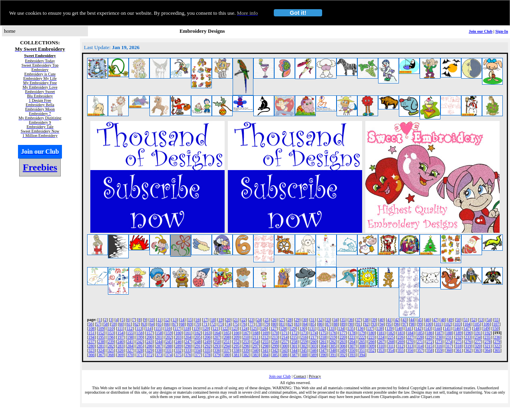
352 (372, 350)
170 (275, 333)
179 (362, 333)
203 (178, 337)
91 (359, 324)
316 (439, 346)
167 (246, 333)
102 (448, 324)
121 (216, 328)
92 (367, 324)
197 (121, 337)
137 (370, 328)
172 (294, 333)
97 (404, 324)
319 (468, 346)
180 (372, 333)
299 (275, 346)
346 (314, 350)
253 (246, 342)
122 (225, 328)
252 (236, 342)
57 (98, 324)
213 (275, 337)
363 (478, 350)
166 (236, 333)
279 (497, 342)
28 (289, 320)
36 (351, 320)
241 (130, 342)
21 (236, 320)
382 (246, 355)
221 (352, 337)
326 (121, 350)
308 (362, 346)
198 (130, 337)
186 (429, 333)
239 (111, 342)
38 (366, 320)
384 (265, 355)
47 (435, 320)
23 (251, 320)
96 (397, 324)
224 (381, 337)
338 (236, 350)
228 (420, 337)
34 (336, 320)
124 (244, 328)
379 (217, 355)
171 (285, 333)
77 (251, 324)
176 (333, 333)
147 (467, 328)
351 (362, 350)
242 (140, 342)
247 (188, 342)
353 (382, 350)
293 (217, 346)
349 (343, 350)
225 (391, 337)
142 (418, 328)
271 (420, 342)
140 (399, 328)
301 (294, 346)
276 (468, 342)
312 (400, 346)
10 (152, 320)
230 (439, 337)
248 (198, 342)
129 (293, 328)
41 (389, 320)
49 (450, 320)
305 (333, 346)
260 (314, 342)
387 (294, 355)
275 (459, 342)
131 (312, 328)
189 (459, 333)
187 (439, 333)
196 (111, 337)
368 (111, 355)
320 (478, 346)
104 (467, 324)
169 (265, 333)
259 (304, 342)
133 (332, 328)
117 (177, 328)
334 (198, 350)
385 (275, 355)
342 (275, 350)
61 (129, 324)
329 (149, 350)
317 (449, 346)
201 (159, 337)
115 (158, 328)
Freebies (40, 167)
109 (101, 328)
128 (283, 328)
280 (91, 346)
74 (228, 324)
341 (265, 350)
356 (410, 350)
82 (290, 324)
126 (264, 328)
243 (149, 342)
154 (121, 333)
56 (90, 324)
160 (178, 333)
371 (140, 355)
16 (197, 320)
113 (139, 328)
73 (221, 324)
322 (497, 346)
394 (362, 355)
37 (359, 320)
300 (285, 346)
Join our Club (481, 31)
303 (314, 346)
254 (256, 342)
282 (111, 346)
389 (314, 355)
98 (412, 324)
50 (458, 320)
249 (207, 342)
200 (149, 337)
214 (284, 337)
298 (265, 346)
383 (256, 355)
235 (487, 337)
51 (466, 320)
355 (401, 350)
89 (343, 324)
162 (198, 333)
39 (374, 320)
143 (428, 328)
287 (159, 346)
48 (443, 320)
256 (275, 342)
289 (178, 346)
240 (121, 342)
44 (412, 320)
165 (227, 333)
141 (409, 328)
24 (259, 320)
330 (159, 350)
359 (439, 350)
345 (304, 350)
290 (188, 346)
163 (207, 333)
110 (111, 328)
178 (352, 333)
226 (400, 337)
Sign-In (502, 31)
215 (294, 337)
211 (256, 337)
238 (101, 342)
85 (313, 324)
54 (489, 320)
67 (175, 324)
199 (140, 337)
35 (343, 320)
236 (497, 337)
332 (178, 350)
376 (188, 355)
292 (207, 346)
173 (304, 333)
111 (120, 328)
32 (320, 320)
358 (429, 350)
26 (274, 320)
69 (190, 324)
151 (91, 333)
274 (449, 342)
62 (136, 324)
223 (372, 337)
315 (429, 346)
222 (362, 337)
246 (178, 342)
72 (213, 324)
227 (410, 337)
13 (175, 320)
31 (313, 320)
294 (227, 346)
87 (328, 324)
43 (404, 320)
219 (333, 337)
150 (496, 328)
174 (314, 333)
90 (351, 324)
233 (468, 337)
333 (188, 350)
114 (149, 328)
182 (391, 333)
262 (333, 342)
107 (496, 324)
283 (121, 346)
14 (182, 320)
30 (305, 320)
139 (389, 328)
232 (459, 337)
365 (497, 350)
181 (382, 333)
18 (213, 320)
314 (420, 346)
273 (439, 342)
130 (302, 328)
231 (449, 337)
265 (362, 342)
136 (360, 328)
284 (130, 346)
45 (420, 320)
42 (397, 320)
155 (130, 333)
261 (323, 342)
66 (167, 324)
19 (221, 320)
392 (343, 355)
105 (477, 324)
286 (149, 346)
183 (401, 333)
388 (304, 355)
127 (274, 328)
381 (236, 355)
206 (207, 337)
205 (198, 337)
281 (101, 346)
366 (91, 355)
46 (428, 320)
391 (333, 355)
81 (282, 324)
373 (159, 355)
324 (101, 350)
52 (474, 320)
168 (256, 333)
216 (304, 337)
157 (149, 333)
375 (178, 355)
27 (282, 320)
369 (121, 355)
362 (468, 350)
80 (274, 324)
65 (159, 324)
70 (198, 324)
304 (323, 346)
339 (246, 350)
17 (205, 320)
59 (114, 324)
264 (352, 342)
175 (323, 333)
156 (140, 333)
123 (235, 328)
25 (267, 320)
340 (256, 350)
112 (130, 328)
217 (314, 337)
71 (205, 324)
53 (481, 320)
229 (429, 337)
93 (374, 324)
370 (130, 355)
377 (198, 355)
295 (236, 346)
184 (410, 333)
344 (294, 350)
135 (351, 328)
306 (343, 346)
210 (246, 337)
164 (217, 333)
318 (459, 346)
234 (478, 337)
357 (420, 350)
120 (206, 328)
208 (227, 337)
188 (449, 333)
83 (297, 324)
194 (91, 337)
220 (342, 337)
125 (254, 328)
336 (217, 350)
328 (140, 350)
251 (227, 342)
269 (401, 342)
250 (217, 342)
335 (207, 350)
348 (333, 350)
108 (91, 328)
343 (285, 350)
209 (236, 337)
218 (323, 337)
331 (169, 350)
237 (91, 342)
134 (341, 328)
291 (198, 346)
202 (169, 337)
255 (265, 342)
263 (343, 342)
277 (478, 342)
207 (217, 337)
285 (140, 346)
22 (243, 320)
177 (343, 333)
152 (101, 333)
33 (328, 320)
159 (169, 333)
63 (144, 324)
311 (391, 346)
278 (487, 342)
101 (438, 324)
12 (167, 320)
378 (207, 355)
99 (420, 324)
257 (285, 342)
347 (323, 350)
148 (476, 328)
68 (182, 324)
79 (267, 324)
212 (265, 337)
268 (391, 342)
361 (459, 350)
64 (152, 324)
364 (487, 350)
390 (323, 355)
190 (468, 333)
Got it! (298, 13)
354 (391, 350)
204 (188, 337)
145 (447, 328)
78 (259, 324)
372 (149, 355)
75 (236, 324)
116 (168, 328)
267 (382, 342)
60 (121, 324)
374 (169, 355)
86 (321, 324)
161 (188, 333)
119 (196, 328)
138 (380, 328)
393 (352, 355)
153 (111, 333)
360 (449, 350)
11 (159, 320)
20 (228, 320)
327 (130, 350)
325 (111, 350)
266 (372, 342)
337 (227, 350)
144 (438, 328)
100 (429, 324)
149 (486, 328)
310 (382, 346)
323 (91, 350)
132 (322, 328)
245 (169, 342)
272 (429, 342)
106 (487, 324)
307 (352, 346)
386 (285, 355)
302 (304, 346)
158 (159, 333)
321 (487, 346)
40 (382, 320)
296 (246, 346)
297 (256, 346)
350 (352, 350)
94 (382, 324)
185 (420, 333)
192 (487, 333)
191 (478, 333)
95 (389, 324)
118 (187, 328)
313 (410, 346)
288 (169, 346)
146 (457, 328)
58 (106, 324)
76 (244, 324)
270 (410, 342)
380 (227, 355)
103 (457, 324)
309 (372, 346)
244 (159, 342)
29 (297, 320)
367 (101, 355)
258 (294, 342)
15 (190, 320)
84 (305, 324)
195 (101, 337)
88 (336, 324)
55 (496, 320)
